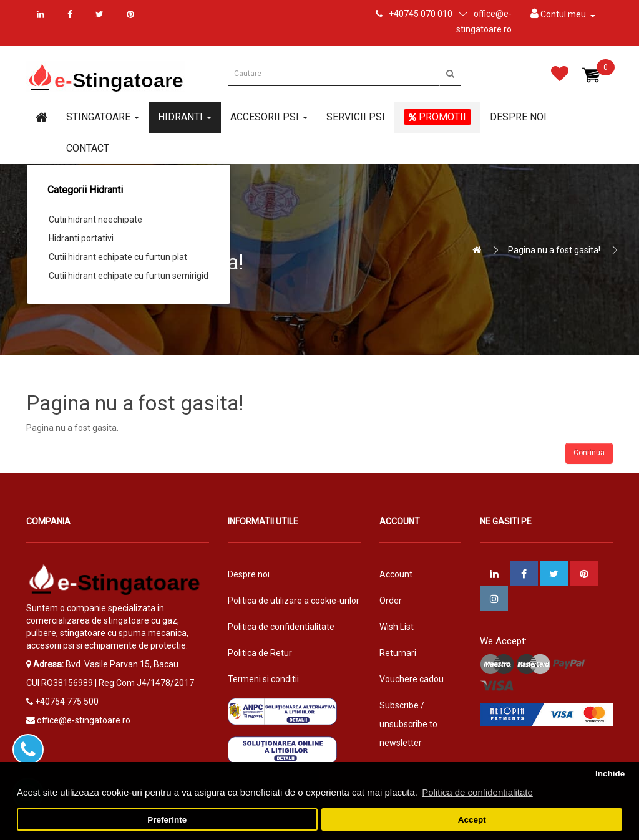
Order (391, 601)
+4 (394, 14)
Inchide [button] (610, 774)
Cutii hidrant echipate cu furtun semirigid (129, 276)
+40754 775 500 (67, 702)
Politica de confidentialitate (281, 627)
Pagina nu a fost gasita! (554, 250)
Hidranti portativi (81, 238)
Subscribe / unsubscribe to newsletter (408, 724)
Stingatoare (103, 117)
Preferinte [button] (167, 820)
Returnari (398, 653)
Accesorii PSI (269, 117)
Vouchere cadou (412, 679)
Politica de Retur (260, 653)
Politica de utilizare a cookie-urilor (294, 601)
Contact (88, 148)
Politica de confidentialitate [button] (477, 792)
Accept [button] (472, 820)
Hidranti (185, 117)
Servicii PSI (356, 117)
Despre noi (518, 117)
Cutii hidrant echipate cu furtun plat (118, 257)
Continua (589, 453)
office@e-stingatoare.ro (84, 720)
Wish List (397, 627)
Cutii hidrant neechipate (95, 220)
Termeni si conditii (263, 679)
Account (396, 574)
